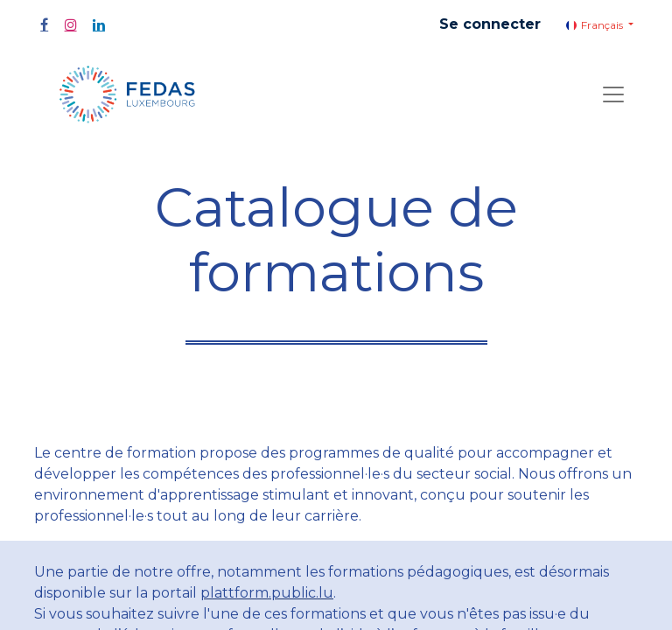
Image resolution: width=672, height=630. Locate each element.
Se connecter (490, 24)
